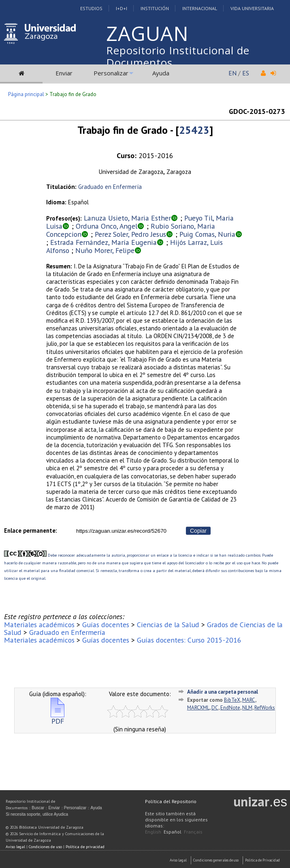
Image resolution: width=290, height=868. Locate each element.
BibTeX (232, 700)
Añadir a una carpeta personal (223, 692)
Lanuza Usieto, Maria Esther (127, 218)
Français (193, 832)
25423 (194, 130)
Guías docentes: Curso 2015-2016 (189, 640)
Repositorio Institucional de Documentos (178, 56)
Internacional (200, 8)
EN (232, 73)
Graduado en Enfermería (110, 187)
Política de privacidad (85, 847)
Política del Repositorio (171, 801)
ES (246, 73)
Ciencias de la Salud (168, 625)
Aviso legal (15, 847)
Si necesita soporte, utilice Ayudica (37, 814)
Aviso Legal (178, 860)
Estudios (91, 8)
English (153, 832)
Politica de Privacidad (262, 860)
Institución (155, 8)
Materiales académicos (39, 625)
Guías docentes (106, 625)
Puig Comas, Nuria (207, 234)
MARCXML (198, 708)
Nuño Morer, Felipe (105, 250)
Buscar (38, 808)
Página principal (26, 94)
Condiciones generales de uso (216, 860)
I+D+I (122, 8)
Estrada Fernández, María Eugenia (103, 242)
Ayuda (161, 73)
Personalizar (111, 73)
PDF (58, 718)
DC (215, 708)
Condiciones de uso (45, 847)
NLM (247, 708)
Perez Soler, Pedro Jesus (130, 234)
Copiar (198, 531)
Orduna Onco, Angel (107, 226)
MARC (249, 700)
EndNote (230, 708)
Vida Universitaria (252, 8)
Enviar (64, 73)
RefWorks (265, 708)
